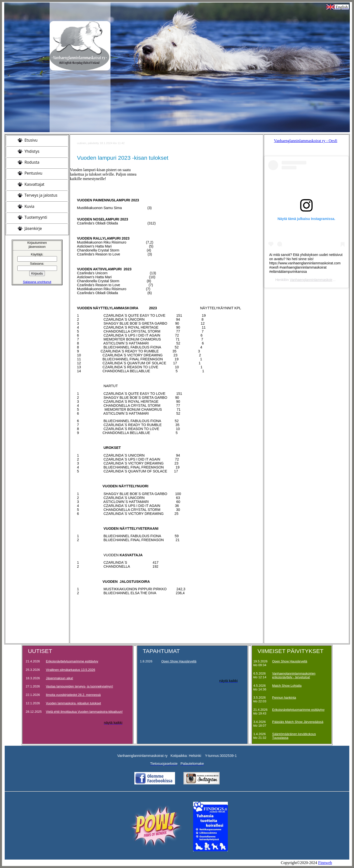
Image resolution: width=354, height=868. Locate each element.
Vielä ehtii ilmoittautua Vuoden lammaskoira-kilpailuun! (84, 712)
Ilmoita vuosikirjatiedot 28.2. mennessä (73, 695)
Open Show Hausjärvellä (179, 661)
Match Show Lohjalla (287, 686)
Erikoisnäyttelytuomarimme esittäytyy (72, 661)
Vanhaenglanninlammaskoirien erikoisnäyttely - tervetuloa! (294, 675)
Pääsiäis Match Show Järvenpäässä (298, 722)
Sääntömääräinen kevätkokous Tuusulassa (294, 736)
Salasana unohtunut (37, 282)
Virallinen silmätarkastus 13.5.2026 (71, 670)
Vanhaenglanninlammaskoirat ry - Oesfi (306, 141)
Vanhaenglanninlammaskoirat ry (314, 280)
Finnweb (325, 863)
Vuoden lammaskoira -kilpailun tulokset (73, 703)
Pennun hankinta (284, 697)
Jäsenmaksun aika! (59, 678)
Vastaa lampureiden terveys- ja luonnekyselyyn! (79, 686)
